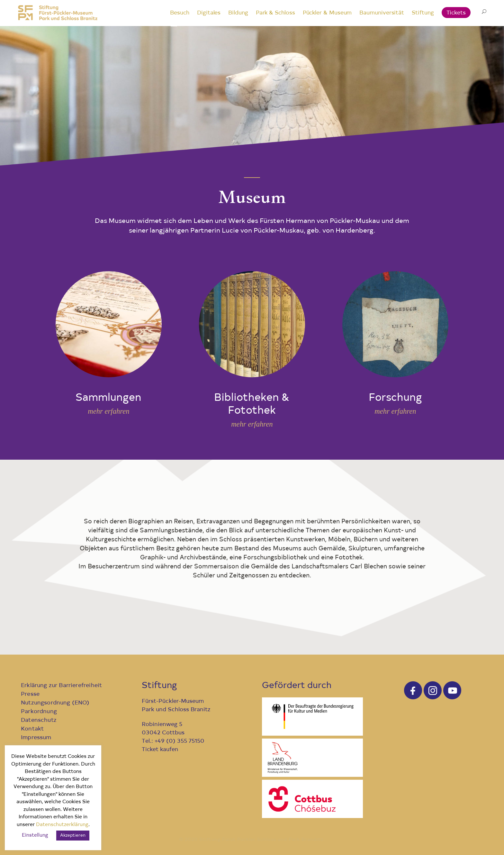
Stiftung (423, 13)
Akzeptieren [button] (73, 836)
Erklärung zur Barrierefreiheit (61, 686)
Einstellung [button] (35, 836)
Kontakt (32, 729)
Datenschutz (39, 720)
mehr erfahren (108, 411)
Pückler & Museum (327, 13)
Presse (30, 694)
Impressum (36, 738)
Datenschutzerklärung (62, 825)
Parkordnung (39, 712)
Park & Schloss (275, 13)
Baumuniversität (382, 13)
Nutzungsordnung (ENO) (55, 703)
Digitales (209, 13)
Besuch (180, 13)
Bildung (238, 13)
